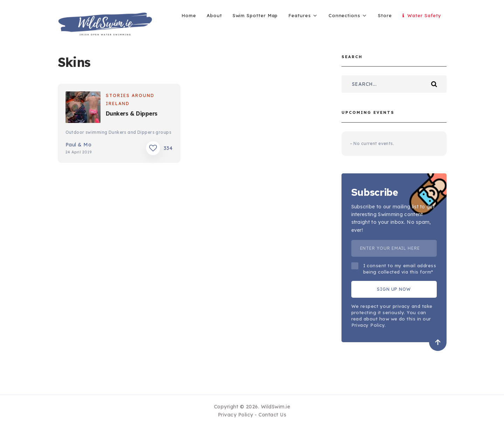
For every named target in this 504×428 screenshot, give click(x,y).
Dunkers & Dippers (132, 113)
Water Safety (422, 15)
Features (299, 15)
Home (189, 15)
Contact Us (272, 415)
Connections (344, 15)
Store (385, 15)
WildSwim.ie (276, 407)
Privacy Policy (236, 415)
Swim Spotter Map (255, 15)
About (214, 15)
